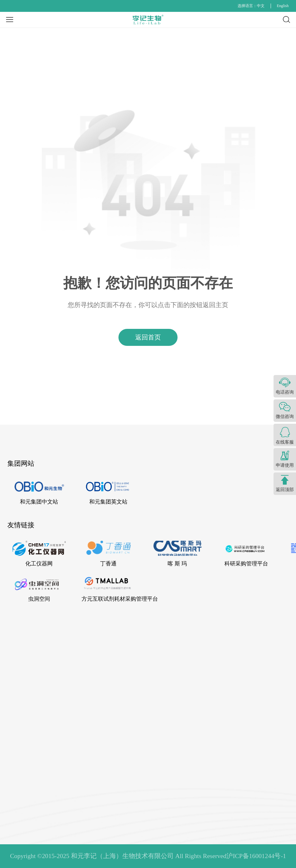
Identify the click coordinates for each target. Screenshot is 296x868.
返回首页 (148, 337)
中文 (261, 6)
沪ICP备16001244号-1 (256, 856)
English (283, 6)
